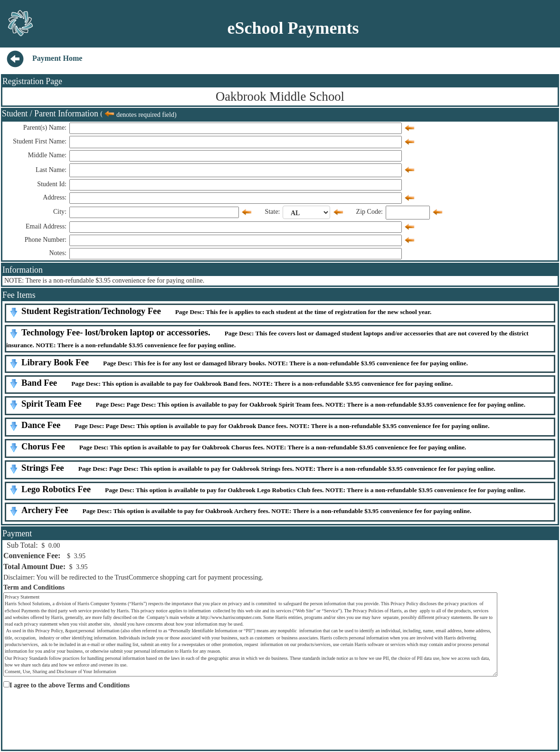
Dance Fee (41, 425)
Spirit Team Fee (51, 404)
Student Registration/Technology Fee (91, 311)
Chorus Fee (43, 446)
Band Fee (39, 383)
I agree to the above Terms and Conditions (70, 685)
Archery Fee (45, 510)
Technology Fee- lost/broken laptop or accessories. (116, 332)
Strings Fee (43, 468)
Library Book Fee (55, 362)
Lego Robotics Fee (56, 489)
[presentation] (75, 711)
